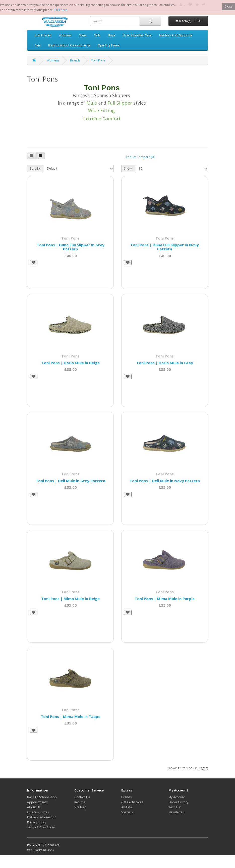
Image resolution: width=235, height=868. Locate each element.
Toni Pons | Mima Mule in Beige (70, 599)
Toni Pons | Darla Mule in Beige (71, 363)
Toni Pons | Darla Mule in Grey (165, 363)
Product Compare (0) (139, 157)
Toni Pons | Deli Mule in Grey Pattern (70, 481)
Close (228, 6)
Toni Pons (98, 60)
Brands (75, 60)
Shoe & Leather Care (137, 35)
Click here (60, 10)
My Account (177, 797)
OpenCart (52, 845)
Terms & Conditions (41, 827)
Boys (111, 35)
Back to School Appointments (69, 45)
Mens (83, 35)
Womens (65, 35)
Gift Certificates (132, 802)
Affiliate (127, 807)
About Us (34, 807)
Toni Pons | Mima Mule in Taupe (71, 716)
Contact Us (82, 797)
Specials (127, 812)
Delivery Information (42, 817)
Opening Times (108, 45)
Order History (178, 802)
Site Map (80, 807)
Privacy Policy (37, 822)
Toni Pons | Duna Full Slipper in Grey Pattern (71, 247)
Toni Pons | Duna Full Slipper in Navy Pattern (165, 247)
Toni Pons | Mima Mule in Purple (165, 599)
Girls (97, 35)
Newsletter (176, 812)
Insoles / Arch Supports (176, 35)
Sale (38, 45)
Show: (128, 168)
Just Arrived (43, 35)
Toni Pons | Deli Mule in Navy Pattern (165, 481)
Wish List (175, 807)
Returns (80, 802)
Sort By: (35, 168)
